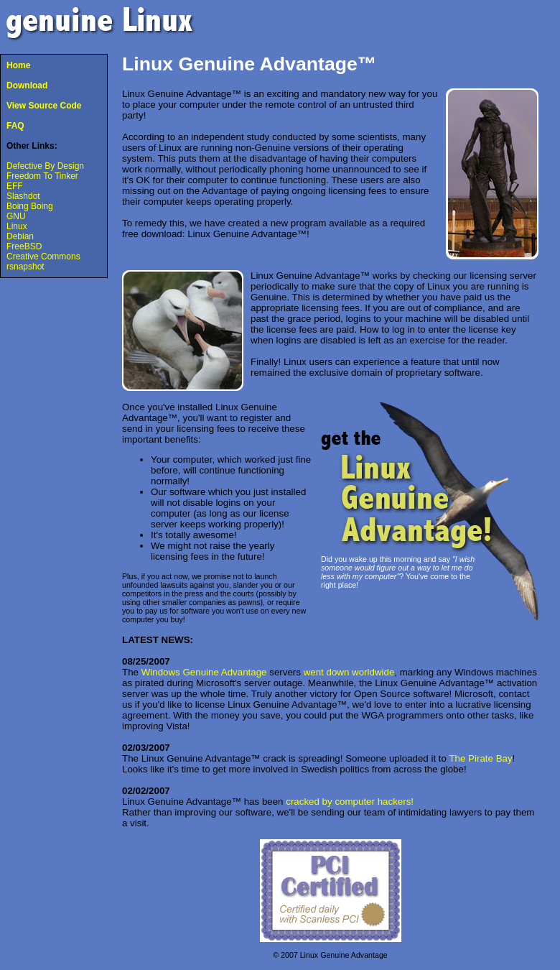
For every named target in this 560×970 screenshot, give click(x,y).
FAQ (15, 126)
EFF (15, 186)
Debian (20, 236)
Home (18, 65)
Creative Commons (43, 257)
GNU (16, 216)
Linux (17, 226)
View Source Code (44, 106)
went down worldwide (349, 672)
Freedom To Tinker (42, 176)
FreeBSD (24, 246)
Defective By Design (45, 166)
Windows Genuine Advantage (204, 672)
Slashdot (23, 196)
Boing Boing (30, 206)
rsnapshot (25, 267)
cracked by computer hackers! (350, 802)
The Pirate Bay (480, 758)
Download (27, 86)
